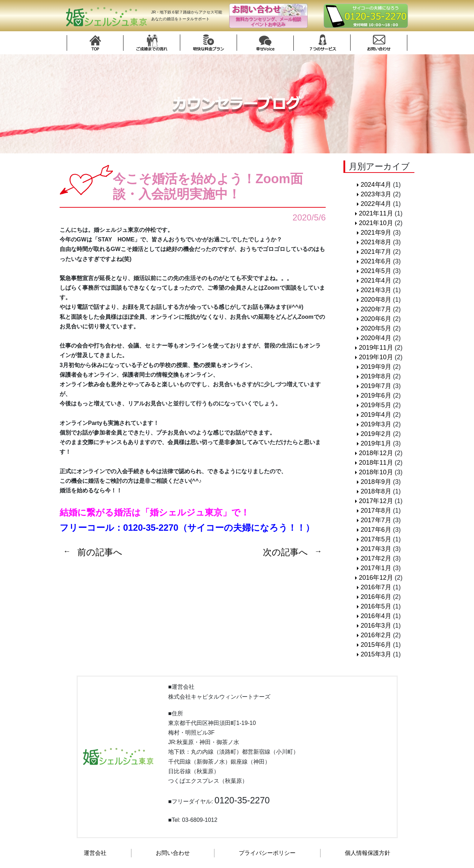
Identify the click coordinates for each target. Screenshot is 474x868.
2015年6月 (376, 645)
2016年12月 (376, 578)
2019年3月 (376, 424)
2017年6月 (376, 530)
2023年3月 (376, 194)
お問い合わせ (173, 853)
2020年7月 (376, 309)
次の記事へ (285, 552)
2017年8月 (376, 511)
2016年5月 (376, 606)
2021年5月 (376, 271)
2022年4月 (376, 204)
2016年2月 (376, 635)
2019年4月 (376, 415)
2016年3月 (376, 626)
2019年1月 (376, 443)
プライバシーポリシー (267, 853)
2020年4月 (376, 338)
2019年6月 (376, 395)
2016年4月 (376, 616)
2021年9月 (376, 233)
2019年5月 (376, 405)
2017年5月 (376, 539)
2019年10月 (376, 357)
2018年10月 (376, 472)
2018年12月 (376, 453)
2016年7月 (376, 587)
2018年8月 (376, 491)
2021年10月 (376, 223)
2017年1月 (376, 568)
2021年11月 (376, 213)
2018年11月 (376, 463)
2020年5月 (376, 328)
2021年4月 (376, 280)
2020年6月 (376, 319)
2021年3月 (376, 290)
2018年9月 (376, 482)
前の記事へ (100, 552)
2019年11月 (376, 348)
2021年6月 (376, 261)
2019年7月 (376, 386)
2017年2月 (376, 558)
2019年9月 (376, 367)
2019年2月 (376, 434)
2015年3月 (376, 654)
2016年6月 (376, 597)
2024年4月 (376, 185)
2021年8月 (376, 242)
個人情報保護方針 (368, 853)
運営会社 (95, 853)
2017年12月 (376, 501)
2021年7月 (376, 252)
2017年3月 (376, 549)
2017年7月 (376, 520)
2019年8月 (376, 376)
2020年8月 (376, 300)
